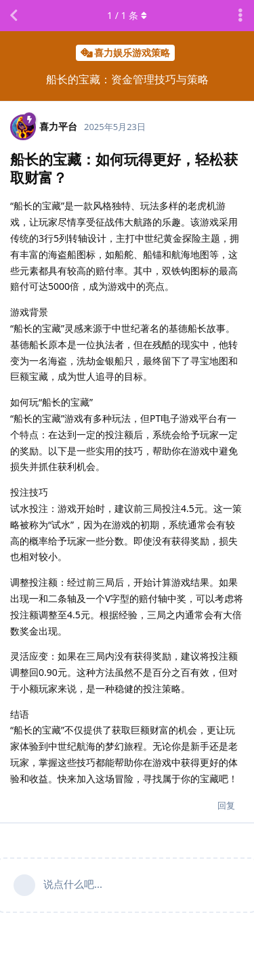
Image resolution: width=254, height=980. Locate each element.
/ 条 (127, 15)
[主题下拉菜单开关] (240, 16)
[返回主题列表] (14, 16)
